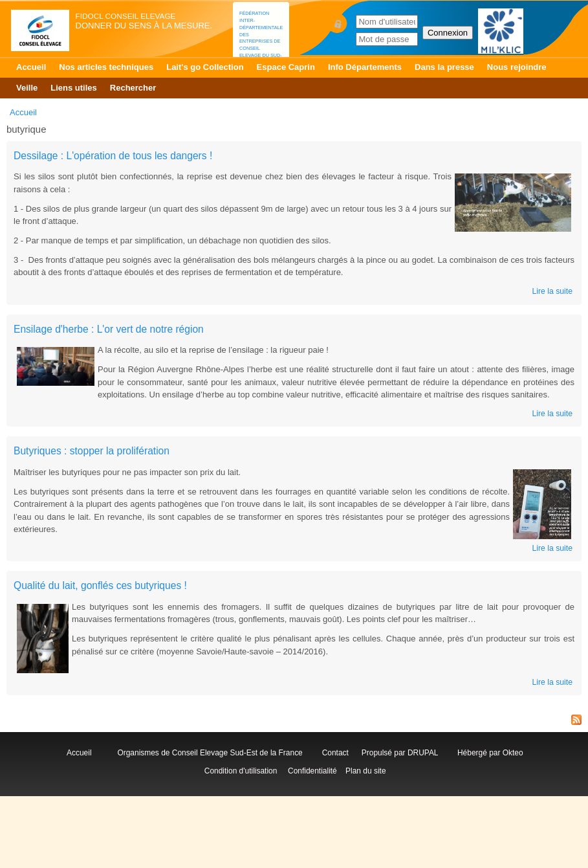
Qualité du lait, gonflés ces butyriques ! (100, 585)
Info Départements (365, 67)
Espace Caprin (286, 67)
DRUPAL (423, 753)
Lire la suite (552, 291)
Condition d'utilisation (240, 771)
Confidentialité (312, 771)
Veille (27, 88)
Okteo (513, 753)
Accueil (31, 67)
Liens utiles (74, 88)
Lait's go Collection (205, 67)
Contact (338, 753)
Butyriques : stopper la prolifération (92, 451)
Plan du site (365, 771)
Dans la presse (444, 67)
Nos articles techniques (106, 67)
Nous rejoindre (517, 67)
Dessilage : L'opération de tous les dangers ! (113, 156)
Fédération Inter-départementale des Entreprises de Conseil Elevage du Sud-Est (261, 38)
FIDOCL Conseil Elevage (126, 16)
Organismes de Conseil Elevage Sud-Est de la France (211, 753)
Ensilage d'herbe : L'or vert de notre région (109, 329)
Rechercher (133, 88)
